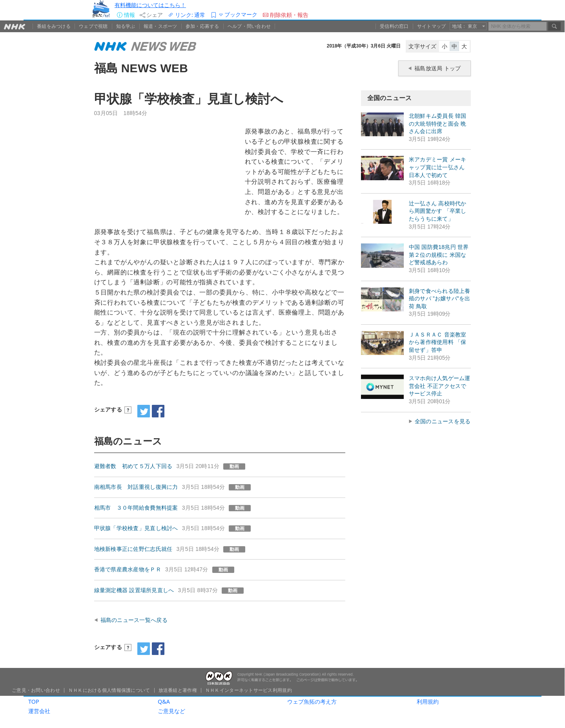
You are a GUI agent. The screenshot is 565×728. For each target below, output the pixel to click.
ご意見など (171, 711)
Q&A (164, 701)
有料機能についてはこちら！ (150, 5)
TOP (34, 701)
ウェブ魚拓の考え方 (312, 701)
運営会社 (39, 711)
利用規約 (428, 701)
